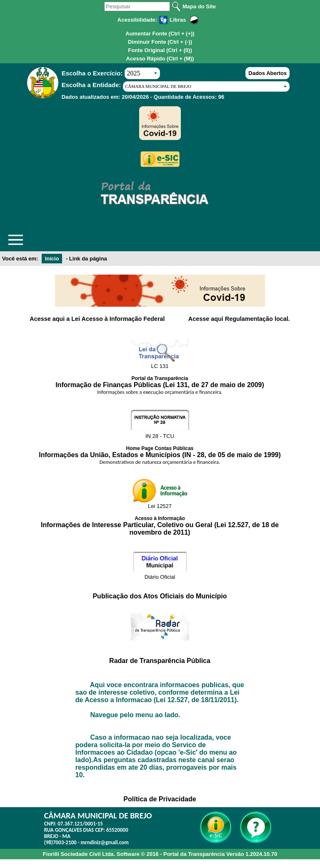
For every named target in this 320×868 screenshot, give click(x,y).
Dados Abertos (267, 73)
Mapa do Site (199, 6)
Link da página (88, 259)
